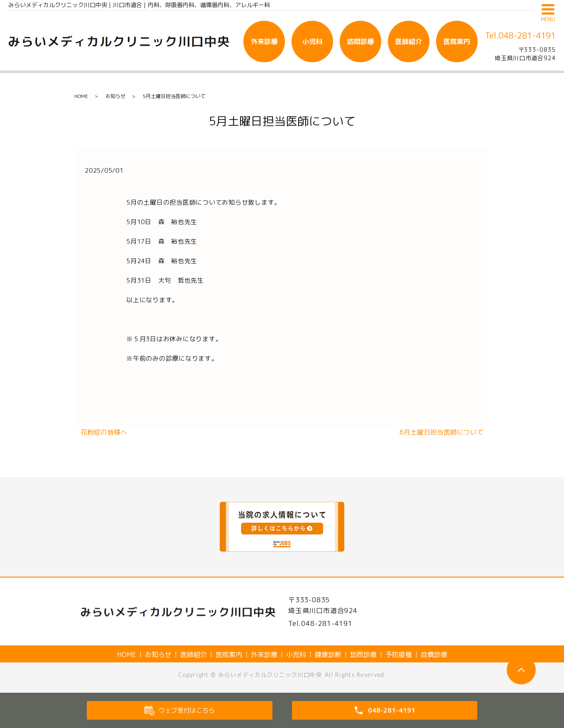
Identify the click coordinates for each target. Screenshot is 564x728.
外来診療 (264, 42)
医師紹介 (409, 42)
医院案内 (457, 42)
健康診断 (328, 655)
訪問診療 (360, 42)
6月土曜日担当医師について (441, 432)
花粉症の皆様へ (104, 432)
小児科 (312, 42)
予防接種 (399, 655)
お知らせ (115, 96)
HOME (81, 96)
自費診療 (434, 655)
